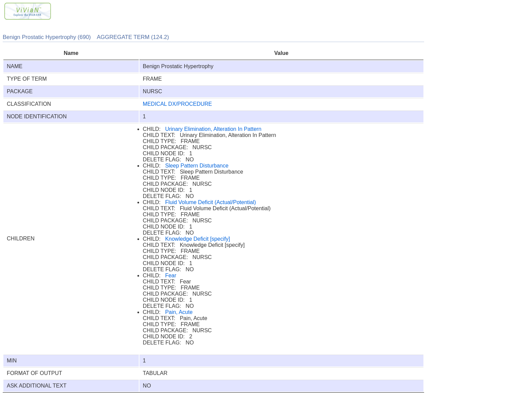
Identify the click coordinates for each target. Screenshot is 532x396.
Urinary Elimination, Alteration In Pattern (213, 129)
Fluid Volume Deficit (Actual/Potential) (211, 202)
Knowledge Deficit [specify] (198, 239)
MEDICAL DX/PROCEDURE (177, 104)
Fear (171, 275)
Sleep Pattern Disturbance (197, 166)
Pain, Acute (179, 312)
